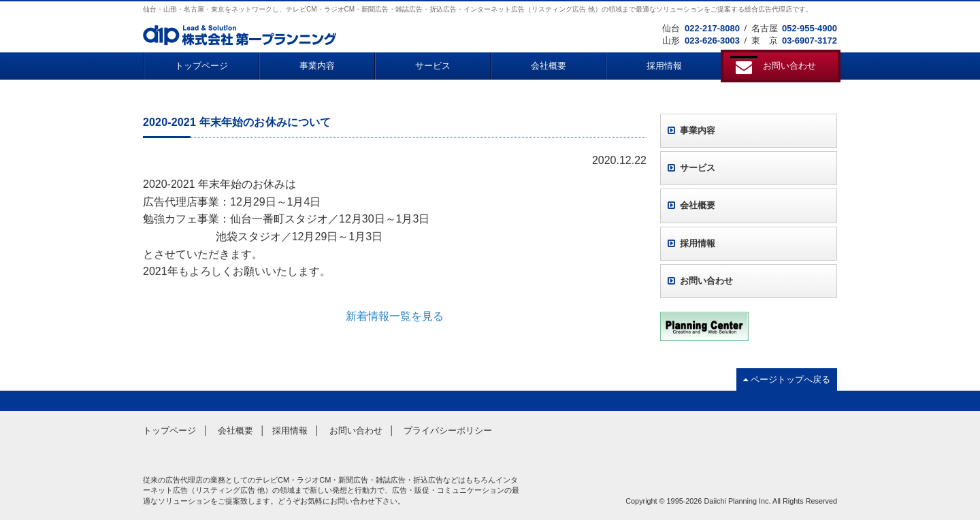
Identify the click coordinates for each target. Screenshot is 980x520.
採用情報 (664, 66)
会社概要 (549, 66)
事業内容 (317, 66)
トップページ (201, 66)
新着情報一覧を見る (395, 316)
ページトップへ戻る (787, 379)
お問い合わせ (700, 281)
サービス (433, 66)
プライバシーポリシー (448, 430)
